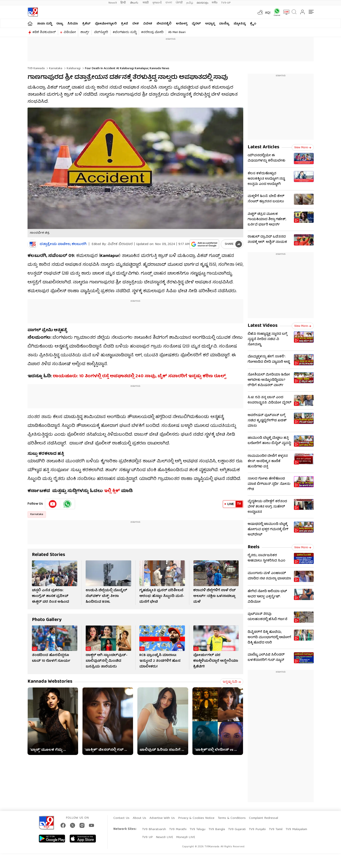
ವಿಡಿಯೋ (70, 32)
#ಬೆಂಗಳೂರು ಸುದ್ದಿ (125, 32)
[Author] (32, 244)
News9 (113, 3)
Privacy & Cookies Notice (196, 818)
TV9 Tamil (276, 829)
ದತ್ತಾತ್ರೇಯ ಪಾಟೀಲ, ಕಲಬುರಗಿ (63, 244)
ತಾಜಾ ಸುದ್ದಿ (44, 24)
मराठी (146, 3)
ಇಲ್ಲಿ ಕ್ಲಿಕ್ (112, 491)
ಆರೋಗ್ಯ (182, 24)
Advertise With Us (162, 818)
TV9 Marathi (178, 829)
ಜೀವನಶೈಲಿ (164, 24)
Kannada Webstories (50, 682)
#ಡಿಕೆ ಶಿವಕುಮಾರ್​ (44, 32)
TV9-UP (226, 3)
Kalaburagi (73, 69)
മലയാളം (202, 3)
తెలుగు (135, 3)
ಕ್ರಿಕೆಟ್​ (86, 24)
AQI (268, 13)
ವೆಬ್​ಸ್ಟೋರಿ (101, 32)
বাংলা (169, 3)
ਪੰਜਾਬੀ (179, 3)
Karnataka (55, 69)
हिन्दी (123, 3)
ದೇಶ (135, 24)
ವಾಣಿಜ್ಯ (224, 24)
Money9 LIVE (186, 837)
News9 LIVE (164, 837)
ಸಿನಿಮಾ (73, 24)
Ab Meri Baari (177, 32)
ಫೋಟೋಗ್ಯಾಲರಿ (106, 24)
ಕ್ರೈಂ (253, 24)
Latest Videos (263, 326)
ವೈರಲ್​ (196, 24)
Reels (254, 547)
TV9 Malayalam (296, 829)
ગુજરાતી (157, 3)
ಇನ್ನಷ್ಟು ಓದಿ (232, 682)
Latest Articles (264, 147)
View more (303, 148)
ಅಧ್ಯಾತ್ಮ (210, 24)
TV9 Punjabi (257, 829)
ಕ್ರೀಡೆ (124, 24)
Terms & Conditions (232, 818)
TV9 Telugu (197, 829)
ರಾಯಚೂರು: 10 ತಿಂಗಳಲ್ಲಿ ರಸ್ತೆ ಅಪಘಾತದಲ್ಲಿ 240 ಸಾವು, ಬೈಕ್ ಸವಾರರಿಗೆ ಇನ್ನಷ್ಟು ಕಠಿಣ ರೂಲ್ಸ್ (139, 376)
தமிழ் (190, 3)
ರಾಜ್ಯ (60, 24)
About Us (139, 818)
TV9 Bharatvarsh (154, 829)
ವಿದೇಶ (148, 24)
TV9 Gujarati (237, 829)
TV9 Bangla (217, 829)
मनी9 (215, 3)
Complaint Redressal (264, 818)
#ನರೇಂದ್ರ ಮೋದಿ (152, 32)
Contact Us (121, 818)
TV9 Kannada (36, 69)
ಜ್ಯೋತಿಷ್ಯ (240, 24)
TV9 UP (147, 837)
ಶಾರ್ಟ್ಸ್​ (85, 32)
